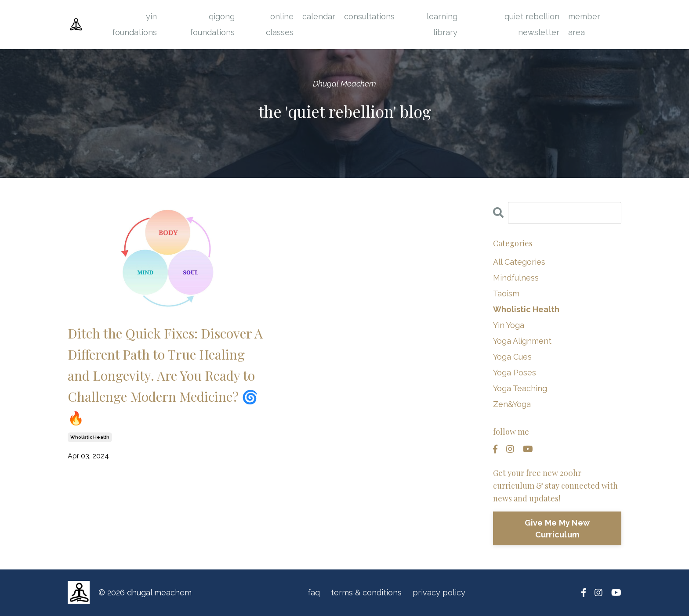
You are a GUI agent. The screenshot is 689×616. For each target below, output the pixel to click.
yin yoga (509, 325)
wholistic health (90, 437)
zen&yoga (512, 404)
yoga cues (512, 357)
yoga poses (515, 373)
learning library (442, 24)
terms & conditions (366, 593)
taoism (506, 294)
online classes (280, 24)
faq (314, 593)
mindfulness (516, 278)
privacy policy (439, 593)
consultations (369, 16)
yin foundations (134, 24)
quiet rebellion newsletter (532, 24)
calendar (319, 16)
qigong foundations (212, 24)
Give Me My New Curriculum (557, 529)
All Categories (519, 262)
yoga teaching (520, 388)
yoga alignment (522, 341)
